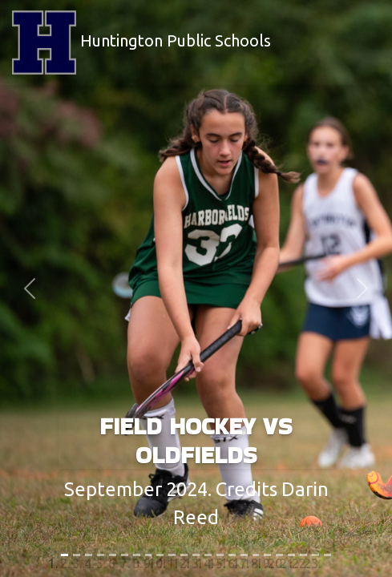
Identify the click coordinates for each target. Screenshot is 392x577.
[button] (29, 288)
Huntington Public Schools (141, 42)
